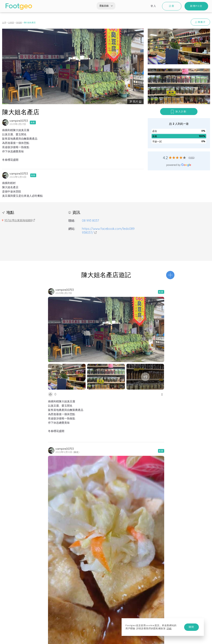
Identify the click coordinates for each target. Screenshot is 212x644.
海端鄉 (19, 23)
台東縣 (11, 23)
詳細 (169, 629)
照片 (134, 101)
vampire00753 (19, 121)
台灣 (4, 23)
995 (191, 158)
